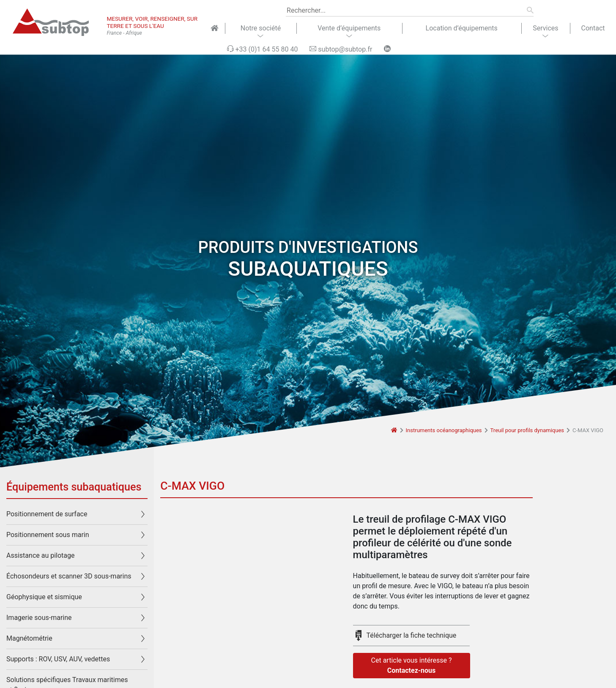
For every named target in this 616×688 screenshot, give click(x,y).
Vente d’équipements (349, 28)
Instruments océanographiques (444, 430)
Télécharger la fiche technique (412, 635)
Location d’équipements (462, 28)
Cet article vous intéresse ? (412, 666)
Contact (593, 28)
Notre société (261, 28)
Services (545, 28)
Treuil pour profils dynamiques (527, 430)
